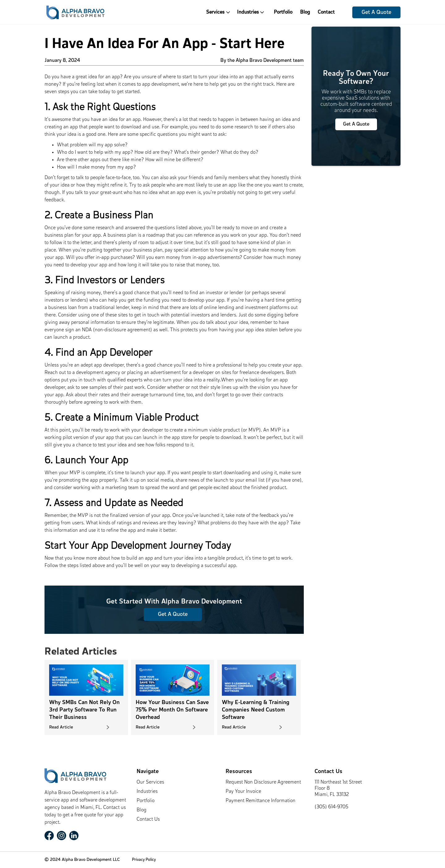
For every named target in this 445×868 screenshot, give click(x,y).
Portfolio (283, 12)
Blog (305, 12)
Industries (147, 792)
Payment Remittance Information (261, 801)
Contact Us (148, 819)
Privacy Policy (144, 860)
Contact (326, 12)
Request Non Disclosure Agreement (263, 782)
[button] (221, 12)
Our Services (150, 782)
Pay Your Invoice (243, 792)
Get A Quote (376, 12)
